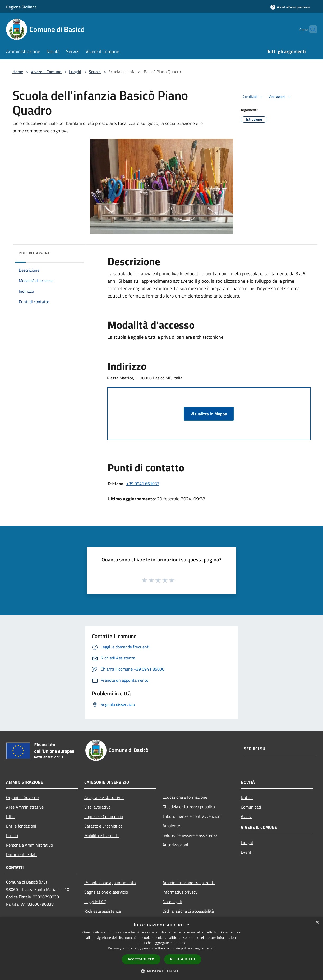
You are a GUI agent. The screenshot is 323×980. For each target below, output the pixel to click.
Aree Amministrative (25, 807)
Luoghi (75, 72)
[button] (162, 971)
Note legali (172, 902)
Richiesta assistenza (103, 911)
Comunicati (251, 807)
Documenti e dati (21, 854)
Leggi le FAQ (95, 902)
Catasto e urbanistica (103, 826)
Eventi (247, 852)
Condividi (253, 97)
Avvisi (246, 816)
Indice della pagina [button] (34, 253)
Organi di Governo (22, 797)
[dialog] (162, 948)
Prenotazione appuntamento (110, 883)
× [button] (317, 923)
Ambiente (171, 826)
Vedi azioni (280, 97)
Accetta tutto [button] (141, 959)
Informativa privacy (180, 892)
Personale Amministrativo (29, 845)
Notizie (247, 797)
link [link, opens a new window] (212, 948)
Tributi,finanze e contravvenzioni (192, 816)
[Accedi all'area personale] (290, 7)
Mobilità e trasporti (101, 835)
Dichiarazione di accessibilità (188, 911)
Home (18, 72)
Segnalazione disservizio (106, 892)
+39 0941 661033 (143, 484)
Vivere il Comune (47, 72)
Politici (12, 835)
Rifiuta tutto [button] (183, 959)
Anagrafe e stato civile (104, 797)
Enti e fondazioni (21, 826)
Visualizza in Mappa (209, 414)
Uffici (11, 816)
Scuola (95, 72)
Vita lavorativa (97, 807)
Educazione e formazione (185, 797)
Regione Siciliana (21, 7)
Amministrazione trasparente (189, 883)
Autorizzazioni (175, 845)
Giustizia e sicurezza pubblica (189, 807)
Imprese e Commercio (104, 816)
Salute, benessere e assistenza (190, 835)
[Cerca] (311, 29)
